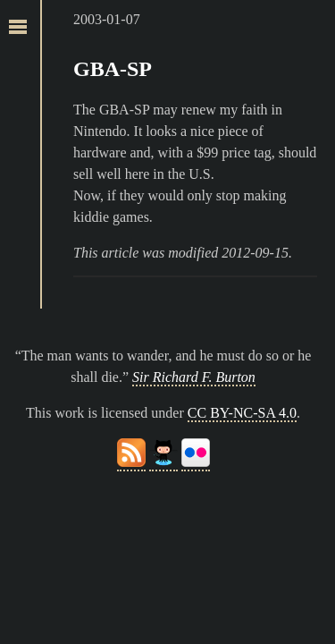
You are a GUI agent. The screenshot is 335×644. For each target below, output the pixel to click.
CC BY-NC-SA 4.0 (242, 413)
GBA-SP (113, 69)
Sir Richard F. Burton (194, 377)
